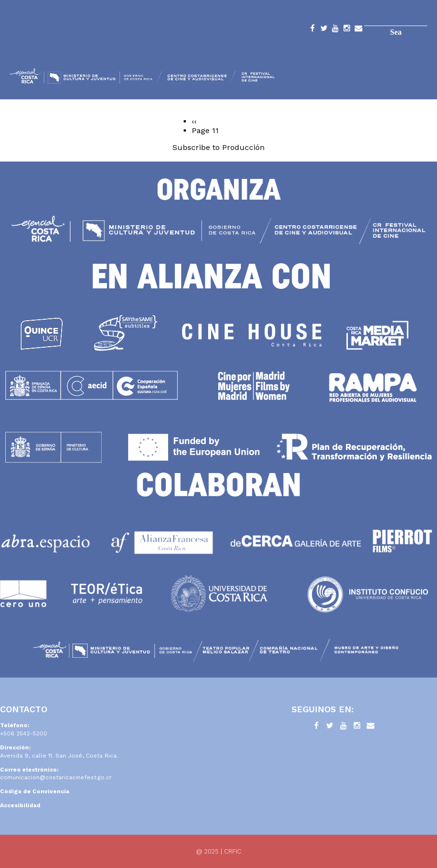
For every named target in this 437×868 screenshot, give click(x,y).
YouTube (335, 30)
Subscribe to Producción (218, 147)
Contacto (358, 30)
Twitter (324, 30)
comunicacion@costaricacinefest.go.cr (56, 777)
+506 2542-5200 (24, 733)
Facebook (312, 30)
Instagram (347, 30)
